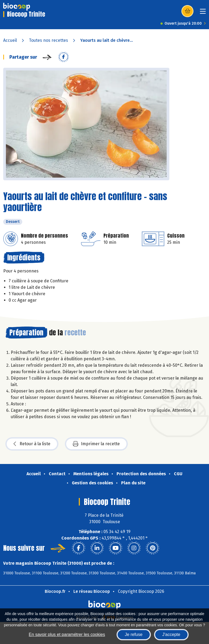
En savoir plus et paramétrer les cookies (67, 634)
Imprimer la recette (96, 444)
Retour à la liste (32, 444)
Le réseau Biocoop (92, 591)
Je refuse (134, 634)
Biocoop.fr (55, 591)
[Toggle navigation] (203, 13)
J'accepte (171, 634)
